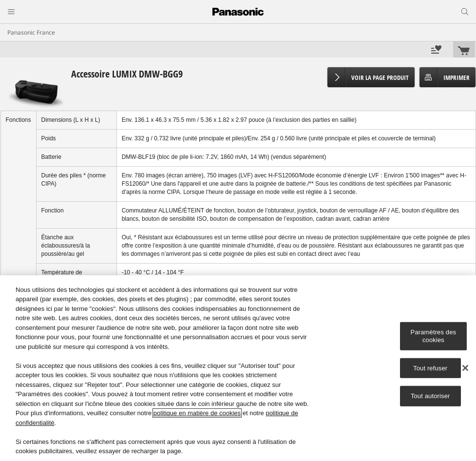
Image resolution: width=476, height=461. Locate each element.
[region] (238, 368)
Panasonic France (31, 32)
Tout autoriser (430, 396)
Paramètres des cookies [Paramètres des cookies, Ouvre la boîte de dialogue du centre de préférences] (434, 336)
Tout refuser (430, 368)
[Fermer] (465, 368)
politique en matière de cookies (197, 413)
